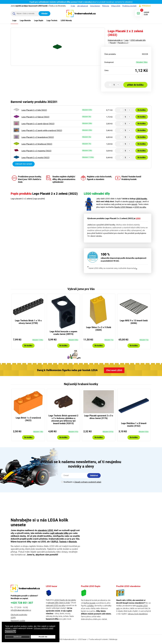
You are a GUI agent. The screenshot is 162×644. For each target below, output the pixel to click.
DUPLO (55, 542)
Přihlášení (146, 6)
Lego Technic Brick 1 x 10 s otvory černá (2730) (28, 322)
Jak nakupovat (83, 6)
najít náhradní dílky (59, 533)
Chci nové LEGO (114, 370)
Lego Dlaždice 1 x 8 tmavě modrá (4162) (134, 425)
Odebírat (94, 475)
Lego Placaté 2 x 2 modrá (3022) (35, 158)
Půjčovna (106, 6)
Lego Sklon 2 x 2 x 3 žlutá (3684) (99, 329)
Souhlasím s (81, 482)
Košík (146, 14)
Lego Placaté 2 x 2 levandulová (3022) (38, 137)
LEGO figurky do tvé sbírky (65, 600)
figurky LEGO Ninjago (123, 207)
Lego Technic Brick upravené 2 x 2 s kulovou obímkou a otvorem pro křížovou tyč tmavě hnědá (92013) (63, 420)
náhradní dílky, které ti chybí (59, 603)
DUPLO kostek (89, 603)
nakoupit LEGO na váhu (56, 605)
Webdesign (113, 639)
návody (134, 204)
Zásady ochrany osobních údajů (88, 482)
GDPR (13, 618)
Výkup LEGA (116, 6)
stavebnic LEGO (45, 530)
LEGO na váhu (140, 207)
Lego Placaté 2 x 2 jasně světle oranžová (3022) (42, 130)
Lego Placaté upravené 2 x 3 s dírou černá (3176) (99, 417)
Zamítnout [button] (17, 637)
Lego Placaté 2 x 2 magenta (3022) (36, 151)
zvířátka (90, 606)
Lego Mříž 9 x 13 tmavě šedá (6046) (134, 322)
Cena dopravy (95, 6)
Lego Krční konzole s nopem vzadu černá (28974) (63, 333)
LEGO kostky (141, 199)
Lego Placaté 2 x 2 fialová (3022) (35, 117)
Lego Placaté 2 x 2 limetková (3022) (37, 144)
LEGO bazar (82, 639)
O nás (73, 6)
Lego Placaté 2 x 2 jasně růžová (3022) (38, 124)
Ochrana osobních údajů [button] (43, 628)
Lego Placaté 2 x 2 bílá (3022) (34, 110)
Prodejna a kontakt (129, 6)
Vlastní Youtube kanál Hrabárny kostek (128, 178)
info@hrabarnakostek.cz (21, 610)
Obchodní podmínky (19, 615)
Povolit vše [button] (43, 637)
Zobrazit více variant (24, 164)
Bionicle (73, 542)
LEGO (138, 218)
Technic (63, 542)
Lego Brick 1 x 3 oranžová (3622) (28, 419)
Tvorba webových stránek (98, 639)
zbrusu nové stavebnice (138, 614)
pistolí (132, 201)
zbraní (139, 201)
